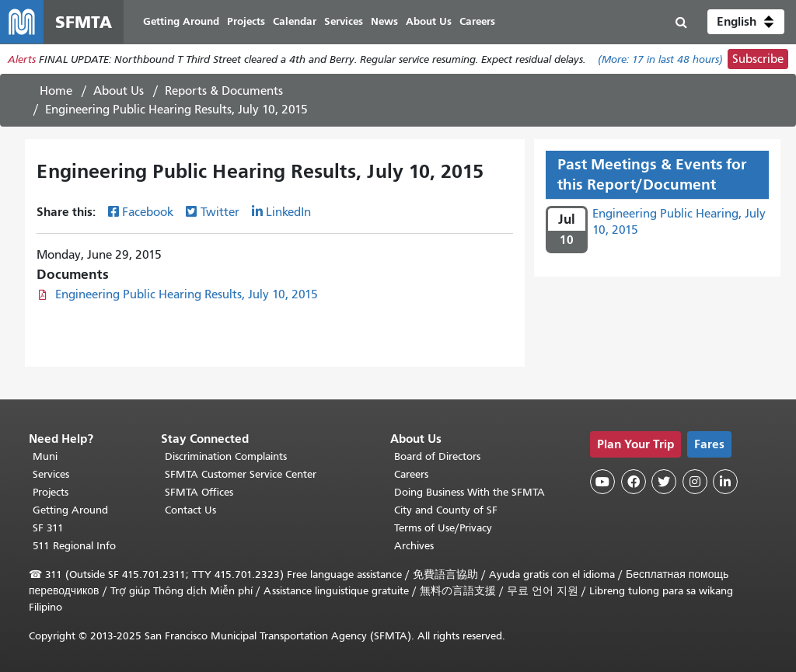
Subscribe (758, 59)
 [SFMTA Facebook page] (634, 482)
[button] (746, 22)
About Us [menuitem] (429, 21)
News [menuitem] (384, 21)
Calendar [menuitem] (295, 21)
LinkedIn (288, 212)
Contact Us (190, 510)
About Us (119, 91)
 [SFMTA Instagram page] (695, 482)
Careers (411, 474)
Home (56, 91)
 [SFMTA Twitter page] (664, 482)
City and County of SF (446, 510)
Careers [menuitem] (477, 21)
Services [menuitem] (344, 21)
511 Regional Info (74, 546)
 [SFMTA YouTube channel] (602, 482)
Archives (414, 546)
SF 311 (48, 528)
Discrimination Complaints (226, 456)
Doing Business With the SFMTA (470, 492)
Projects (51, 492)
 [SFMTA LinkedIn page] (725, 482)
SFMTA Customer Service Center (241, 474)
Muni (45, 456)
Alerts (22, 59)
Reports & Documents (224, 91)
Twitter (220, 212)
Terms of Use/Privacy (443, 528)
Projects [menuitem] (246, 21)
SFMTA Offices (199, 492)
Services (51, 474)
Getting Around (70, 510)
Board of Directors (437, 456)
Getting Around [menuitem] (181, 21)
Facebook (148, 212)
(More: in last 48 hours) (660, 59)
